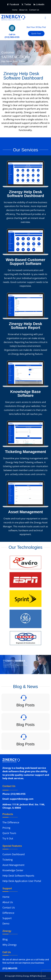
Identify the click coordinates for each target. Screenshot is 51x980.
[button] (45, 18)
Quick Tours (9, 833)
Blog (5, 939)
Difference (8, 913)
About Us (23, 10)
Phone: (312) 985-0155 (14, 794)
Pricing (6, 828)
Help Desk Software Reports (18, 876)
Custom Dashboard (14, 854)
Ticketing (8, 860)
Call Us (12, 34)
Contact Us (34, 10)
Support (7, 918)
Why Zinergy (10, 945)
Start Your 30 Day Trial (36, 27)
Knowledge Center (13, 870)
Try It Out (8, 838)
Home (15, 10)
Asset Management (13, 865)
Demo (6, 923)
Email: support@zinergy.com (18, 799)
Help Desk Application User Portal (22, 881)
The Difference (11, 822)
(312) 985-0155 (10, 969)
